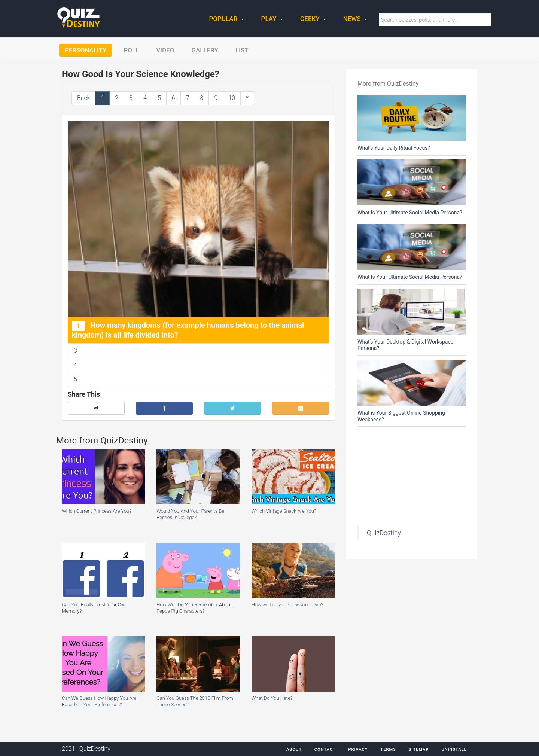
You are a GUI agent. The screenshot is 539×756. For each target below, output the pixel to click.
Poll (131, 50)
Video (165, 50)
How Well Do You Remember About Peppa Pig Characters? (194, 608)
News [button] (355, 19)
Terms (388, 749)
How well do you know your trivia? (287, 605)
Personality (86, 50)
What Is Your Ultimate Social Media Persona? (410, 213)
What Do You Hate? (272, 698)
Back (83, 98)
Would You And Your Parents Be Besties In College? (190, 514)
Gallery (205, 50)
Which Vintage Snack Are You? (284, 511)
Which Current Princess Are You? (97, 511)
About (294, 749)
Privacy (358, 749)
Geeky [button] (313, 19)
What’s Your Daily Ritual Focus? (394, 148)
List (242, 50)
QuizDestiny (384, 533)
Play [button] (272, 19)
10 (232, 98)
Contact (325, 749)
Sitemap (419, 749)
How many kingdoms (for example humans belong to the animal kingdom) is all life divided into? (188, 330)
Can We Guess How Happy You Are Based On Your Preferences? (99, 701)
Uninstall (454, 749)
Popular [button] (227, 19)
